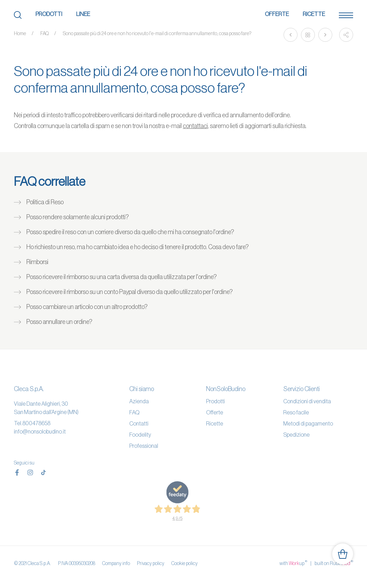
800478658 (36, 423)
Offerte (277, 14)
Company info (116, 563)
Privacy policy (151, 563)
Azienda (139, 401)
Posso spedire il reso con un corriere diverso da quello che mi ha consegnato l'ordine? (130, 232)
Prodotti (49, 14)
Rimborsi (37, 262)
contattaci (195, 126)
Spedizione (296, 435)
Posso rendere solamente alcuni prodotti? (78, 217)
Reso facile (296, 412)
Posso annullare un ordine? (59, 322)
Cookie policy (185, 563)
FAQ (44, 33)
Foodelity (140, 435)
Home (20, 33)
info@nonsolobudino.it (40, 431)
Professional (144, 446)
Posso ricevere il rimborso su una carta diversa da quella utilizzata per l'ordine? (122, 277)
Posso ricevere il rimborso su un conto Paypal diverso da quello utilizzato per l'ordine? (130, 292)
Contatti (139, 423)
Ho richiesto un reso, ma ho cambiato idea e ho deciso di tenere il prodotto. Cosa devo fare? (138, 247)
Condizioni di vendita (307, 401)
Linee (83, 14)
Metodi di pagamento (308, 423)
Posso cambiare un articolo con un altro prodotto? (87, 307)
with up (293, 563)
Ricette (314, 14)
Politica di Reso (45, 202)
